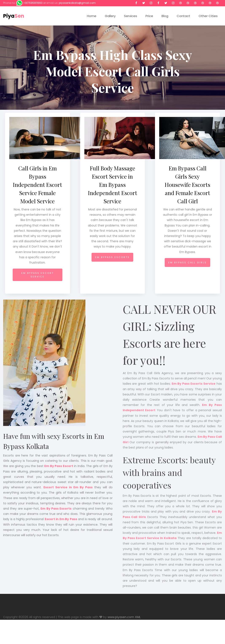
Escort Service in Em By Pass (68, 487)
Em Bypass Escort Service (38, 275)
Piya (14, 16)
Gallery (110, 16)
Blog (165, 16)
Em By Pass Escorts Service (194, 387)
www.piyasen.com (121, 617)
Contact (183, 16)
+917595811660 (33, 3)
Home (92, 16)
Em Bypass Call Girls (187, 262)
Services (131, 16)
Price (149, 16)
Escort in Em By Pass (61, 519)
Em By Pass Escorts (56, 509)
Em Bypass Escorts (112, 257)
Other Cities (208, 16)
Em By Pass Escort (59, 466)
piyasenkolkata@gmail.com (77, 3)
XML (138, 617)
